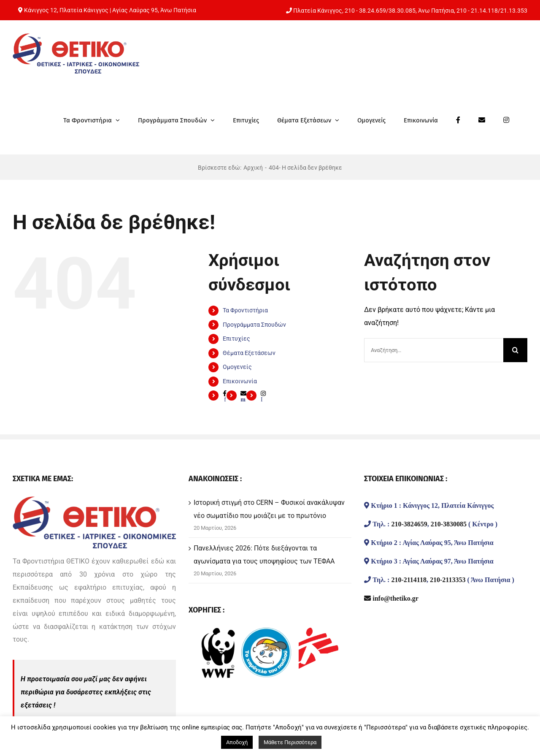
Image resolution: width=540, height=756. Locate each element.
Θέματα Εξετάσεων (249, 353)
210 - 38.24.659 (365, 11)
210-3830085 (449, 524)
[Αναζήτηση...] (434, 350)
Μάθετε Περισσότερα (290, 742)
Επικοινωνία (240, 381)
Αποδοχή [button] (237, 742)
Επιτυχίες (236, 339)
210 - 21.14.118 (477, 11)
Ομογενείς (237, 367)
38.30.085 (402, 11)
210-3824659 (409, 524)
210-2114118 (409, 580)
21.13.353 (514, 11)
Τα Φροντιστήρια (245, 310)
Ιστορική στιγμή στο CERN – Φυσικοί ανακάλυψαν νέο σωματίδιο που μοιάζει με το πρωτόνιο (269, 509)
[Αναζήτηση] (515, 350)
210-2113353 (448, 580)
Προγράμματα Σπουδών (254, 325)
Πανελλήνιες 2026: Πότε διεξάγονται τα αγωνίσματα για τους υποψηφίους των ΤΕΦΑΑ (264, 555)
